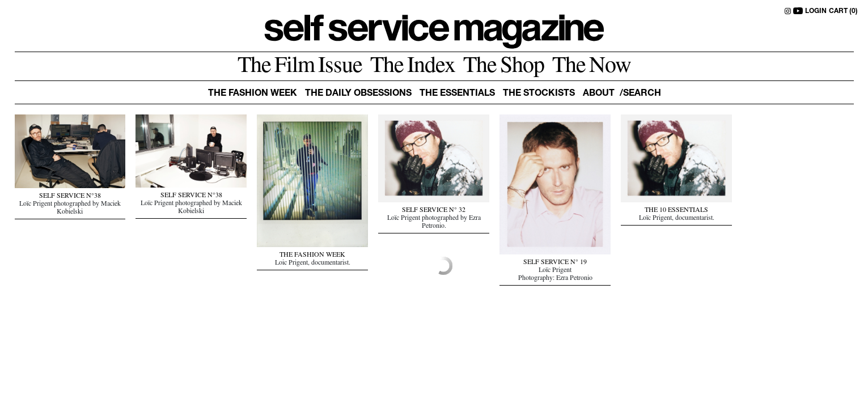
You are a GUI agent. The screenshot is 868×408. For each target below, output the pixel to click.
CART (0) (843, 11)
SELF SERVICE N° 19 (555, 263)
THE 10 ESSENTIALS (676, 211)
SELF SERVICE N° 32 (434, 211)
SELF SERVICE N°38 (70, 197)
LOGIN (816, 11)
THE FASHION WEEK (312, 256)
